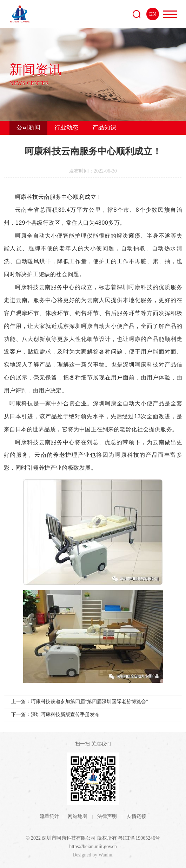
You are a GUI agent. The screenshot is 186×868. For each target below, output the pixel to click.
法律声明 (108, 816)
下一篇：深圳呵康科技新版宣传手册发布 (55, 715)
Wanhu (105, 855)
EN (153, 14)
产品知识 (104, 128)
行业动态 (66, 128)
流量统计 (49, 816)
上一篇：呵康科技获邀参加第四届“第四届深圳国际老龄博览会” (80, 702)
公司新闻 (28, 128)
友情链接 (137, 816)
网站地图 (78, 816)
